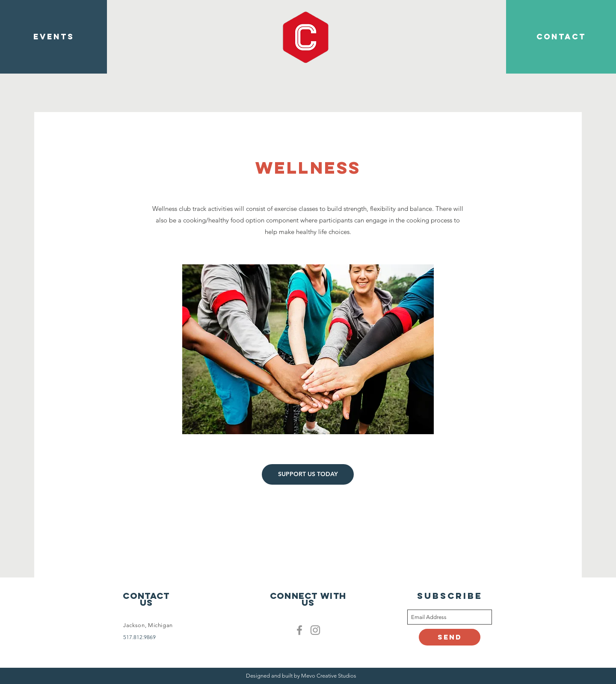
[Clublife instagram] (315, 630)
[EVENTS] (53, 37)
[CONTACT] (561, 37)
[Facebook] (299, 630)
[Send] (450, 637)
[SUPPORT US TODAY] (308, 474)
